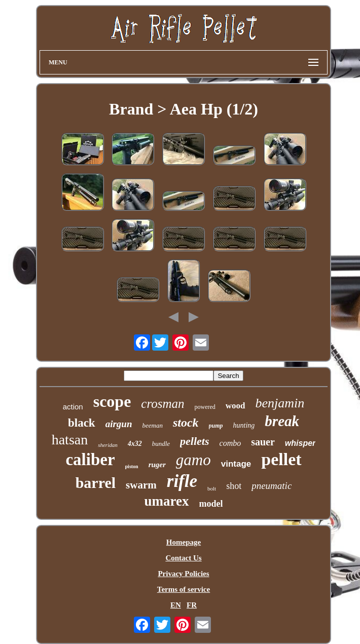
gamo (193, 460)
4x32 (135, 444)
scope (112, 401)
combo (230, 443)
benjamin (280, 403)
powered (205, 407)
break (282, 421)
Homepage (184, 542)
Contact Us (183, 558)
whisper (300, 443)
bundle (161, 444)
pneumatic (272, 486)
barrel (96, 483)
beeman (152, 425)
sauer (263, 442)
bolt (212, 488)
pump (216, 426)
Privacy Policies (183, 574)
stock (186, 423)
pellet (281, 459)
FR (192, 605)
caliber (90, 460)
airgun (119, 424)
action (73, 407)
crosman (163, 404)
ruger (157, 465)
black (82, 423)
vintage (236, 464)
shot (234, 486)
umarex (167, 501)
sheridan (108, 445)
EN (176, 605)
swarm (141, 485)
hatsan (70, 440)
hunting (244, 425)
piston (132, 466)
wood (236, 406)
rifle (182, 481)
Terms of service (184, 589)
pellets (194, 441)
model (211, 504)
